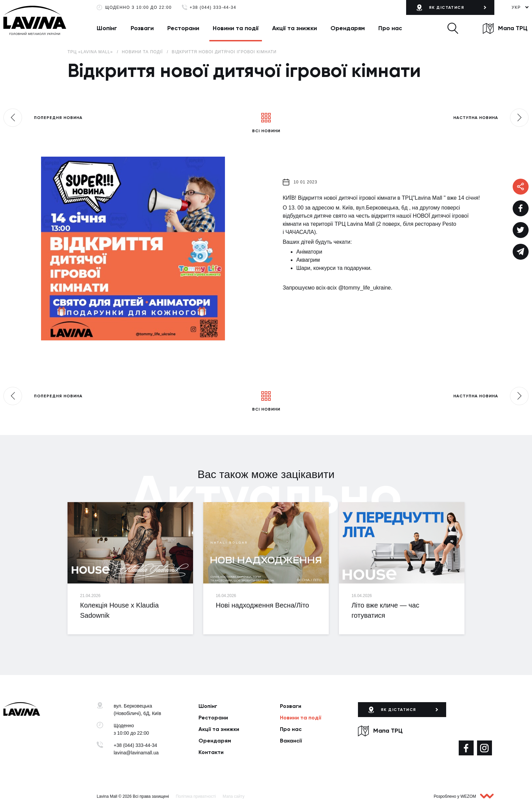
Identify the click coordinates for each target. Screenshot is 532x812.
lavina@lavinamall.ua (136, 753)
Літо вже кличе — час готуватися (385, 610)
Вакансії (291, 741)
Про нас (390, 28)
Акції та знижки (294, 28)
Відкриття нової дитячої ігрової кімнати (224, 52)
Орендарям (348, 28)
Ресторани (183, 28)
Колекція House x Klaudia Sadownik (119, 610)
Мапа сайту (233, 796)
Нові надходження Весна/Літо (262, 605)
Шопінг (107, 28)
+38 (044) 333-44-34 (213, 8)
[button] (453, 28)
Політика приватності (196, 796)
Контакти (211, 752)
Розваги (142, 28)
